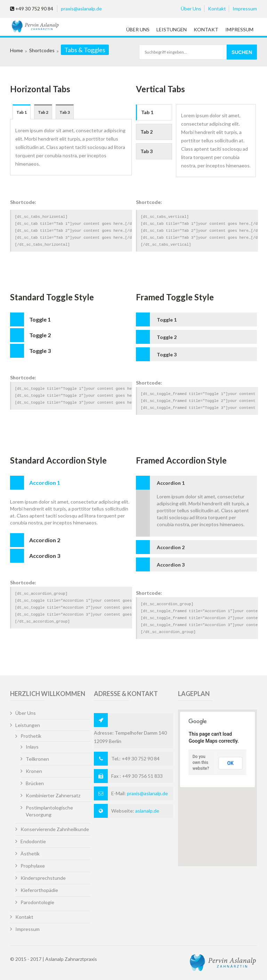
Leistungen (172, 29)
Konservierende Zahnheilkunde (55, 829)
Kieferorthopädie (39, 890)
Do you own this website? (201, 762)
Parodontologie (37, 902)
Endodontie (33, 841)
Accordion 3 (45, 556)
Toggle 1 (40, 319)
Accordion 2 (45, 540)
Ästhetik (30, 853)
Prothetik (31, 736)
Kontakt (217, 9)
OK (230, 763)
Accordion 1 (45, 483)
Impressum (245, 9)
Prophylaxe (33, 866)
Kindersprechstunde (43, 878)
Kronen (34, 771)
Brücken (35, 783)
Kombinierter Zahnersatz (53, 795)
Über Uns (191, 9)
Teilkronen (37, 759)
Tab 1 (22, 112)
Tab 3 (65, 112)
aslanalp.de (147, 811)
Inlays (32, 747)
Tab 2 (43, 112)
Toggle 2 (40, 335)
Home (17, 50)
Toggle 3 (40, 351)
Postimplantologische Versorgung (49, 811)
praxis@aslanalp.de (81, 9)
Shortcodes (42, 50)
